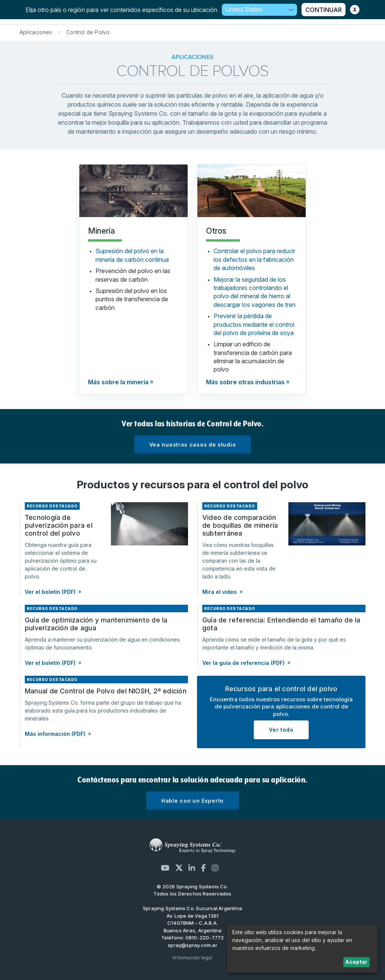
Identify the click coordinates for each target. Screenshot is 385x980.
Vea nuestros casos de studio (193, 445)
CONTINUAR (324, 10)
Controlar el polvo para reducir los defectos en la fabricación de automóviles (254, 259)
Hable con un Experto (192, 801)
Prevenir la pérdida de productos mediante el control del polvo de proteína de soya (254, 324)
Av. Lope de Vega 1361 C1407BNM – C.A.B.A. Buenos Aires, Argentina (193, 923)
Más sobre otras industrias (245, 382)
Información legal (192, 958)
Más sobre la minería (118, 382)
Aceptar (356, 962)
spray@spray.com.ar (192, 945)
